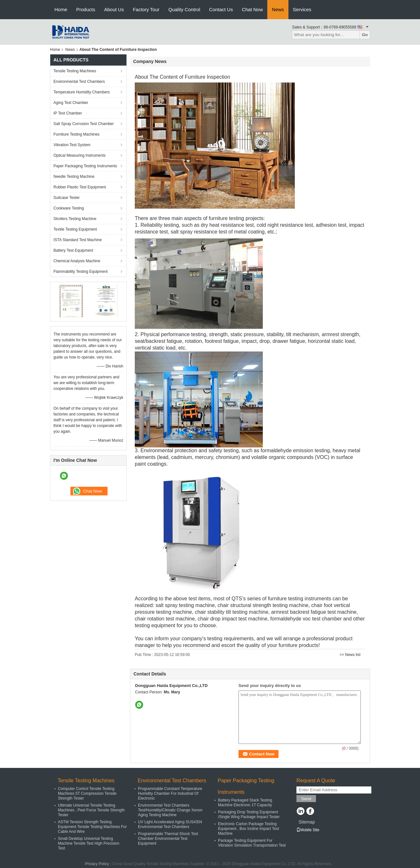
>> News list (350, 655)
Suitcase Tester (67, 198)
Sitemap (307, 822)
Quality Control (184, 9)
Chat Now (252, 9)
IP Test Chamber (68, 113)
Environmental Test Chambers (79, 82)
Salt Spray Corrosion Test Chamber (84, 124)
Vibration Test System (72, 145)
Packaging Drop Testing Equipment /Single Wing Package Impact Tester (249, 814)
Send (306, 799)
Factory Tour (146, 9)
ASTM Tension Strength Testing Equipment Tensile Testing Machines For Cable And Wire (92, 827)
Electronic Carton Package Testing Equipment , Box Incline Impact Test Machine (249, 829)
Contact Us (221, 9)
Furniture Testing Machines (77, 134)
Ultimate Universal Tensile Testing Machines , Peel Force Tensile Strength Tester (91, 810)
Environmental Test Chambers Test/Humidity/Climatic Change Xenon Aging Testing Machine (170, 810)
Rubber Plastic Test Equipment (80, 187)
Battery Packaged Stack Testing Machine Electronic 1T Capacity (245, 803)
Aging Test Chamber (71, 103)
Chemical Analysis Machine (77, 261)
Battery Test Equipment (73, 250)
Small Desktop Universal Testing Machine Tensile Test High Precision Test (89, 843)
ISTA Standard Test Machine (78, 240)
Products (86, 9)
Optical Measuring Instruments (80, 155)
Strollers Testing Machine (75, 219)
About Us (114, 9)
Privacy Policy (97, 864)
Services (302, 9)
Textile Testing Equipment (75, 229)
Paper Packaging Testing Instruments (85, 166)
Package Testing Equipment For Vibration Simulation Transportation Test (252, 843)
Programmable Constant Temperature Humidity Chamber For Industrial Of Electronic (170, 793)
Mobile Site (308, 830)
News (278, 9)
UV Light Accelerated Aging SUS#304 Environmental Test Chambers (170, 824)
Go (365, 35)
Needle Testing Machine (74, 177)
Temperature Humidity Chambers (82, 92)
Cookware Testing (69, 208)
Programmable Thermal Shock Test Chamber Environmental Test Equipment (168, 839)
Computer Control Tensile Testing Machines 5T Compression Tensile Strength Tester (87, 793)
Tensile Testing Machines (75, 71)
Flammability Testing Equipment (81, 272)
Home (61, 9)
